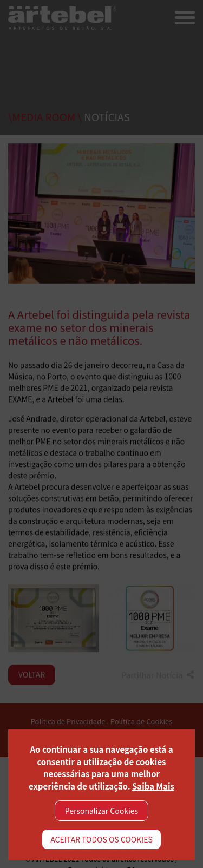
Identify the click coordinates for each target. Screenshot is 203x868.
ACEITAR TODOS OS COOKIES (101, 839)
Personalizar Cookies (101, 811)
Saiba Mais (153, 786)
